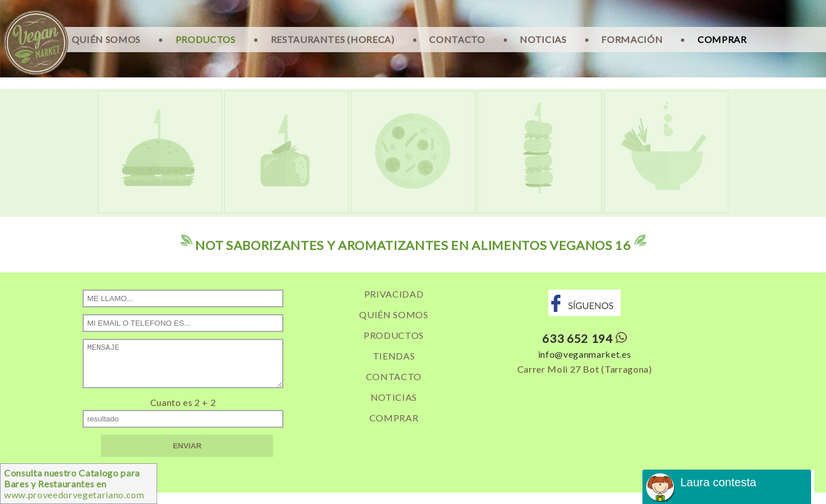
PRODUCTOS (206, 39)
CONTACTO (457, 39)
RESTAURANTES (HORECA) (333, 39)
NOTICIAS (543, 39)
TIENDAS (394, 356)
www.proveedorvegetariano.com (74, 484)
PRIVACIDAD (394, 294)
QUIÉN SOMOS (106, 39)
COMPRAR (722, 39)
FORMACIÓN (632, 39)
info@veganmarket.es (585, 354)
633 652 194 (577, 338)
